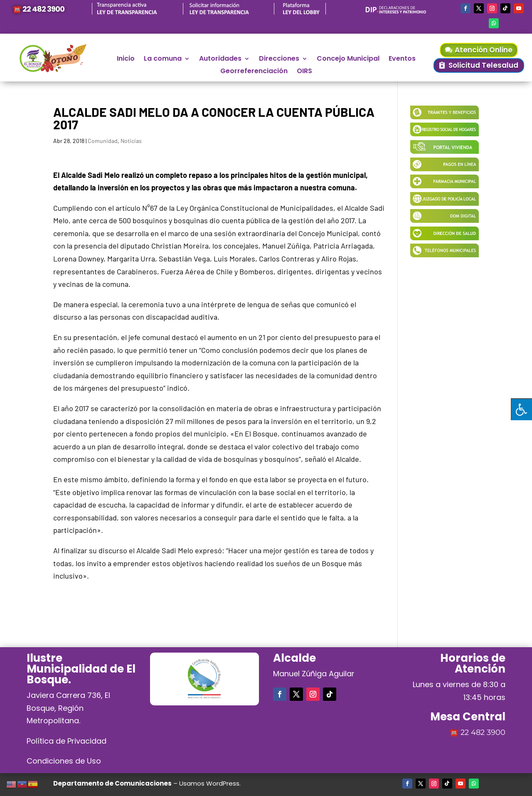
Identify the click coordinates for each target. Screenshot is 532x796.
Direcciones (279, 59)
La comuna (163, 59)
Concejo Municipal (348, 59)
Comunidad (103, 141)
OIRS (304, 72)
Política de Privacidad (66, 741)
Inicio (126, 59)
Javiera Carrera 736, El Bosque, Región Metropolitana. (68, 708)
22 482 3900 (483, 732)
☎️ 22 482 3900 (38, 9)
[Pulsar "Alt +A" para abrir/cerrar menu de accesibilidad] (521, 409)
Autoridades (220, 59)
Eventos (402, 59)
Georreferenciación (254, 72)
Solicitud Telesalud (483, 65)
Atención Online (484, 50)
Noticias (131, 141)
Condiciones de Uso (64, 761)
